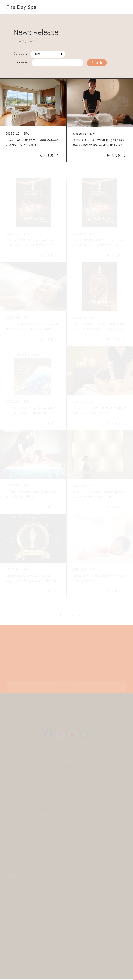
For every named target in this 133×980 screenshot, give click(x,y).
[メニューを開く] (124, 7)
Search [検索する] (97, 63)
